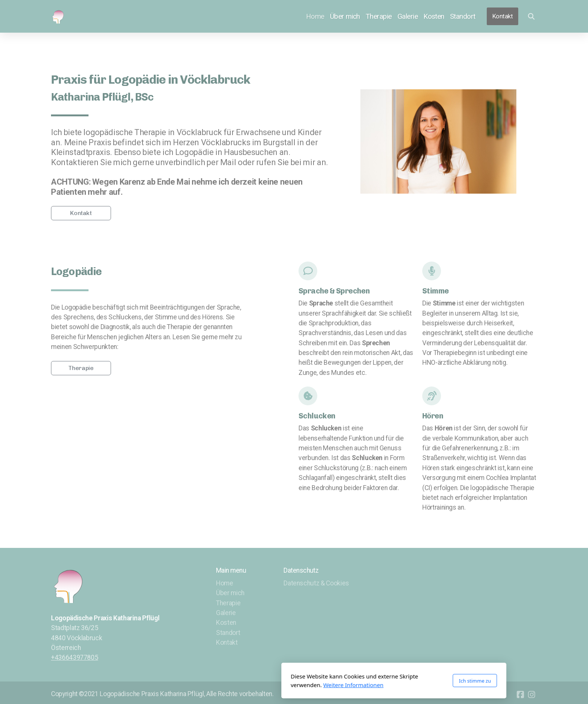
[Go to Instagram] (531, 695)
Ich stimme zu (375, 681)
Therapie (81, 368)
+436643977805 (74, 657)
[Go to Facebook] (520, 695)
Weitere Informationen (254, 685)
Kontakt (81, 213)
